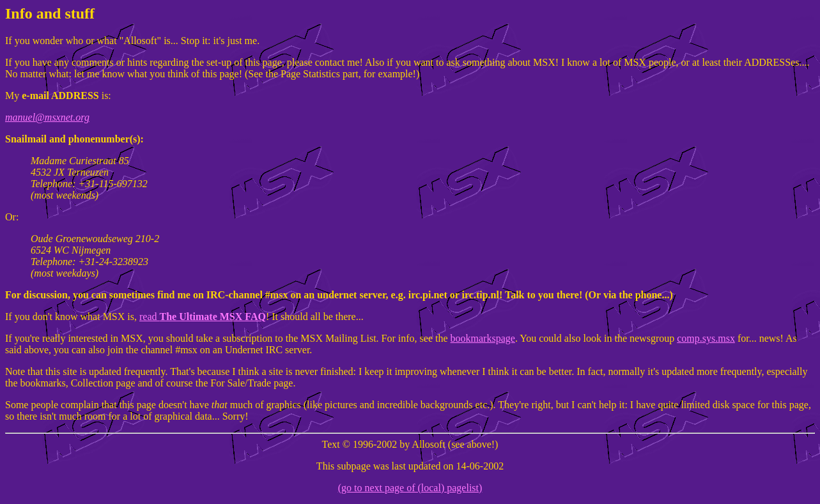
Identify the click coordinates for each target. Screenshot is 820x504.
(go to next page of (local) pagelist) (410, 488)
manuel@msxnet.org (47, 117)
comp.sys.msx (706, 338)
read (203, 317)
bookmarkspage (483, 338)
